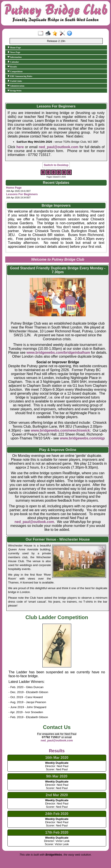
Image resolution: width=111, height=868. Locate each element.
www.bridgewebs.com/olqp (82, 438)
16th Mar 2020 (57, 758)
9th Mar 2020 (57, 776)
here (20, 147)
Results (12, 67)
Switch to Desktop (56, 165)
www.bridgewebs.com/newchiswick (60, 430)
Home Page (14, 47)
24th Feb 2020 (57, 814)
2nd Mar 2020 (57, 795)
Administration (16, 86)
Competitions (15, 71)
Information (15, 57)
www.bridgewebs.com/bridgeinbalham (58, 353)
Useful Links (15, 81)
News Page (14, 52)
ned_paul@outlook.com (34, 522)
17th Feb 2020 (57, 832)
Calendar (13, 62)
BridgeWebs (15, 90)
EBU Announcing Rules (20, 76)
